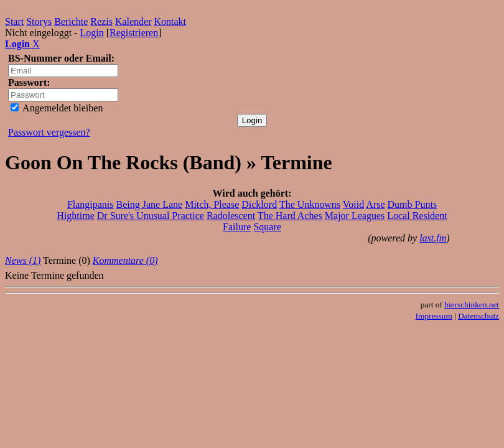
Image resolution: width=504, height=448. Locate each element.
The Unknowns (310, 204)
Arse (375, 204)
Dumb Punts (413, 204)
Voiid (353, 204)
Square (267, 227)
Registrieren (134, 33)
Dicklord (259, 204)
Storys (39, 21)
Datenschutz (478, 316)
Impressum (434, 316)
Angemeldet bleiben (57, 108)
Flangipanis (91, 204)
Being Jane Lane (150, 204)
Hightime (75, 216)
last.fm (433, 238)
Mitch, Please (212, 204)
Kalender (133, 21)
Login (91, 33)
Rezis (101, 21)
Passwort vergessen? (49, 132)
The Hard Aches (290, 216)
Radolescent (231, 216)
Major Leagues (355, 216)
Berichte (71, 21)
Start (14, 21)
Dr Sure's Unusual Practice (151, 216)
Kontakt (170, 21)
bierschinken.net (472, 305)
